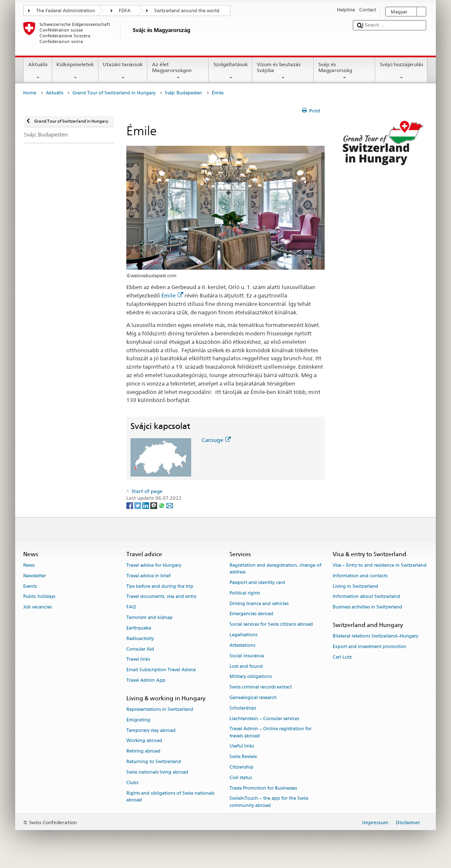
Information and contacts (360, 576)
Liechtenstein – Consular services (264, 719)
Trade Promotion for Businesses (263, 788)
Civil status (241, 778)
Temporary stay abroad (151, 730)
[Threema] (154, 505)
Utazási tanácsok (123, 71)
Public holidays (39, 597)
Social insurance (247, 656)
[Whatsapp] (162, 505)
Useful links (242, 746)
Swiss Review (243, 757)
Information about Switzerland (366, 597)
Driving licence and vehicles (259, 604)
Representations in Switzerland (160, 709)
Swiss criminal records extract (261, 687)
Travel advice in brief (148, 576)
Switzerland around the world (187, 11)
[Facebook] (130, 505)
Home (30, 93)
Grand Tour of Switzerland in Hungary (114, 93)
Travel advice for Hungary (154, 565)
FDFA (125, 11)
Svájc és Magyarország (344, 71)
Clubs (132, 783)
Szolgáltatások (231, 71)
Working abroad (144, 741)
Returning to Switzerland (154, 762)
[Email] (170, 505)
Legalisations (243, 635)
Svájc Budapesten (183, 93)
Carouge (216, 440)
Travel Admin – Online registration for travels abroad (271, 733)
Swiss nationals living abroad (157, 772)
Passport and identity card (257, 583)
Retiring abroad (143, 751)
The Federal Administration (66, 11)
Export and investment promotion (370, 647)
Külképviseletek (75, 71)
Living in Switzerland (355, 586)
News (29, 565)
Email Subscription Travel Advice (161, 670)
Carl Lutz (342, 657)
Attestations (242, 645)
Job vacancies (37, 607)
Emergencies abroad (251, 614)
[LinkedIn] (146, 505)
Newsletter (35, 576)
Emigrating (138, 720)
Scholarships (243, 708)
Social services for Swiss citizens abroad (271, 625)
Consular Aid (140, 649)
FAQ (131, 607)
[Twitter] (138, 505)
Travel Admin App (146, 680)
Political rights (245, 593)
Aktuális (38, 71)
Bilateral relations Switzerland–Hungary (375, 636)
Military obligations (251, 677)
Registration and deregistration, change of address (275, 569)
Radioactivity (140, 639)
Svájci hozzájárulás (401, 71)
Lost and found (246, 666)
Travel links (138, 660)
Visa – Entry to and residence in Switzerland (380, 565)
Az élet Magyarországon (178, 71)
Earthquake (139, 628)
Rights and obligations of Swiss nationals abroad (170, 797)
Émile (172, 295)
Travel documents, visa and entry (161, 597)
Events (30, 586)
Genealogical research (253, 698)
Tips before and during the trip (160, 586)
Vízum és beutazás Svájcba (283, 71)
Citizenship (242, 767)
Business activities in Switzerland (367, 607)
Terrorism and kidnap (149, 618)
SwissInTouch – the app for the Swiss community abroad (269, 802)
